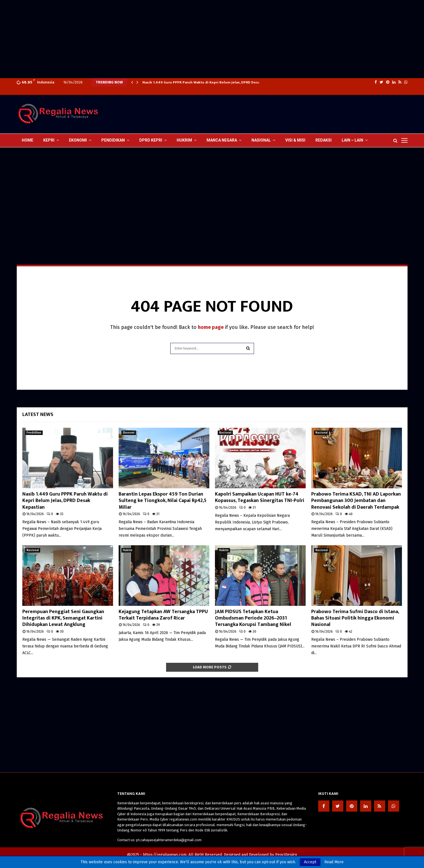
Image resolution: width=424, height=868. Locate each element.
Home (27, 140)
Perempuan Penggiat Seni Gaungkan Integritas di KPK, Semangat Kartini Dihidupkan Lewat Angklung (63, 618)
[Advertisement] (167, 39)
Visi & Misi (295, 140)
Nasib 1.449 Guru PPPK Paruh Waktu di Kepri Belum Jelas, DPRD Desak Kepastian (65, 501)
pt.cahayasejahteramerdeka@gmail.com (169, 840)
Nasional (261, 140)
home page (211, 327)
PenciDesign (286, 855)
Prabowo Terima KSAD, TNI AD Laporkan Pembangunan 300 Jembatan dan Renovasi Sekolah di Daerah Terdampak (356, 501)
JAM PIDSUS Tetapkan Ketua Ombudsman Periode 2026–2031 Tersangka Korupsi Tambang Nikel (253, 618)
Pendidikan (113, 140)
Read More (334, 862)
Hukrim (184, 140)
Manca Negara (222, 140)
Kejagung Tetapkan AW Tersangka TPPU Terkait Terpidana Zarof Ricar (163, 615)
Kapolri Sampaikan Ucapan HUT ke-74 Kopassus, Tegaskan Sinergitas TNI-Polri (260, 497)
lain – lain (352, 140)
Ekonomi (78, 140)
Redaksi (324, 140)
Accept (310, 862)
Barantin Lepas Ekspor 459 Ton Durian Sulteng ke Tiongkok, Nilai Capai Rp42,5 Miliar (163, 501)
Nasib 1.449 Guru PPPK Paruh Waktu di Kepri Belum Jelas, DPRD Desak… (204, 82)
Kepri (49, 140)
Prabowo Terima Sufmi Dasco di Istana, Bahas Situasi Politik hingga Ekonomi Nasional (355, 618)
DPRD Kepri (151, 140)
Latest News (38, 415)
